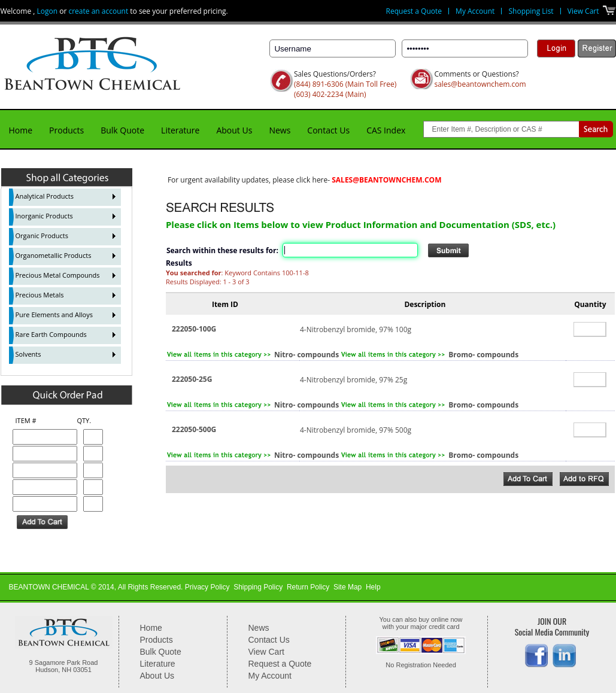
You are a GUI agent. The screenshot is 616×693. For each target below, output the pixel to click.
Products (66, 130)
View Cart (583, 11)
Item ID (225, 304)
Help (373, 587)
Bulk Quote (122, 130)
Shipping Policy (258, 587)
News (280, 130)
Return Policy (308, 587)
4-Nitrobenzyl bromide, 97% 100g (356, 329)
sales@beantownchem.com (480, 84)
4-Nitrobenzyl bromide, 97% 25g (353, 380)
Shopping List (531, 11)
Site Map (348, 587)
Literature (180, 130)
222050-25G (192, 379)
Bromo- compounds (483, 355)
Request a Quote (414, 11)
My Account (475, 11)
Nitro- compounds (307, 355)
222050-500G (194, 429)
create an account (98, 11)
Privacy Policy (207, 587)
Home (21, 130)
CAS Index (386, 130)
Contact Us (328, 130)
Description (425, 304)
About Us (234, 130)
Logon (48, 11)
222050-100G (194, 329)
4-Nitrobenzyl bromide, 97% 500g (356, 430)
